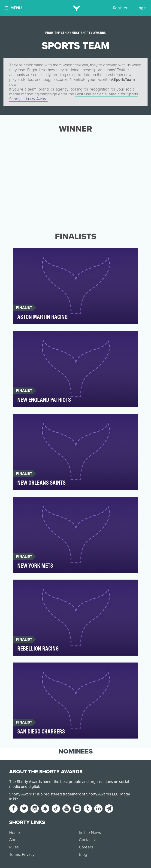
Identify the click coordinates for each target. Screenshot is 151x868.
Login (142, 8)
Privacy (28, 855)
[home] (76, 8)
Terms (15, 855)
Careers (86, 847)
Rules (14, 847)
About (14, 840)
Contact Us (89, 840)
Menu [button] (13, 8)
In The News (90, 833)
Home (15, 833)
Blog (83, 855)
